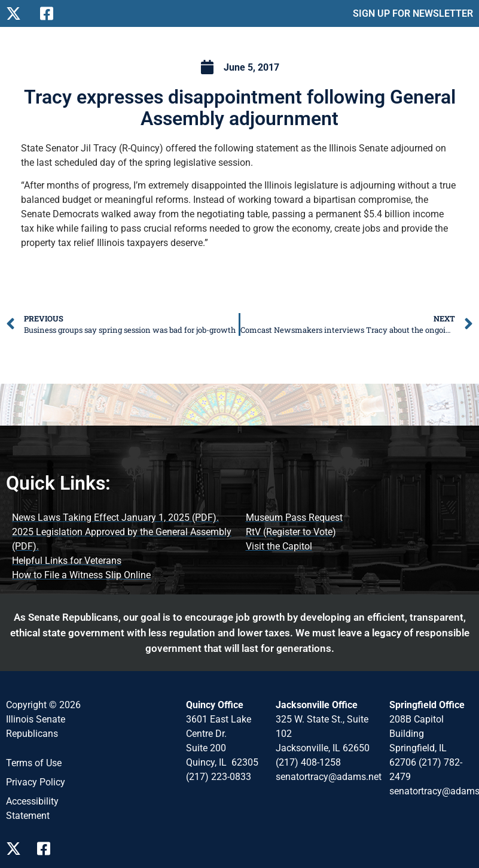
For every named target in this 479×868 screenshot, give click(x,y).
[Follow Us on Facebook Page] (48, 849)
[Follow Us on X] (18, 13)
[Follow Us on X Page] (17, 849)
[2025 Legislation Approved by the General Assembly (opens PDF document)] (123, 539)
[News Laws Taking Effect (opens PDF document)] (115, 518)
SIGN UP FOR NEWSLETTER (413, 13)
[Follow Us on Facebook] (52, 13)
